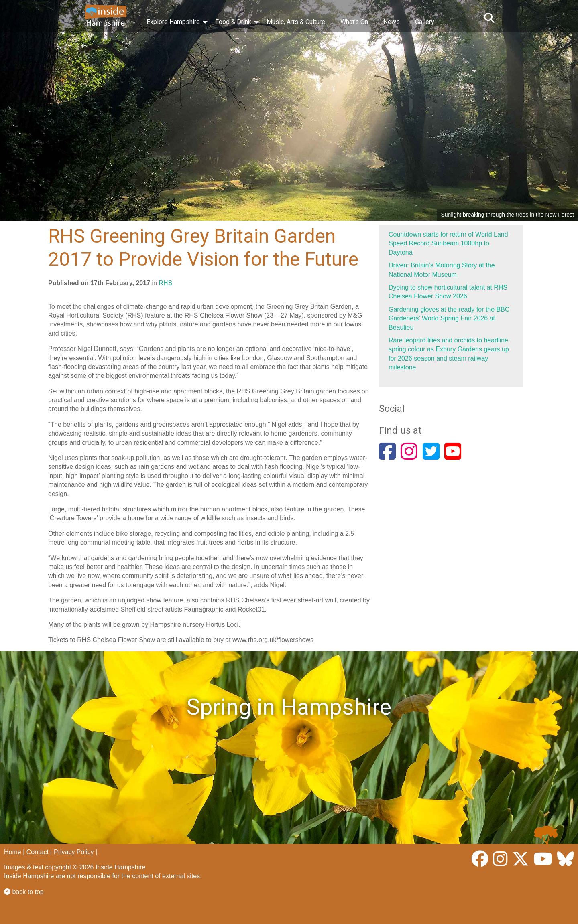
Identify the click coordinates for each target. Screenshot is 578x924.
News (392, 22)
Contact (38, 852)
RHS (165, 283)
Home (13, 852)
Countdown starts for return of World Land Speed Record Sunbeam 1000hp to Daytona (448, 243)
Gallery (425, 22)
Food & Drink (233, 22)
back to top (24, 892)
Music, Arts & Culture (296, 22)
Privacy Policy (74, 852)
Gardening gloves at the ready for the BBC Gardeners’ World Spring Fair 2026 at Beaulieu (449, 318)
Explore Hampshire (173, 22)
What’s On (354, 22)
